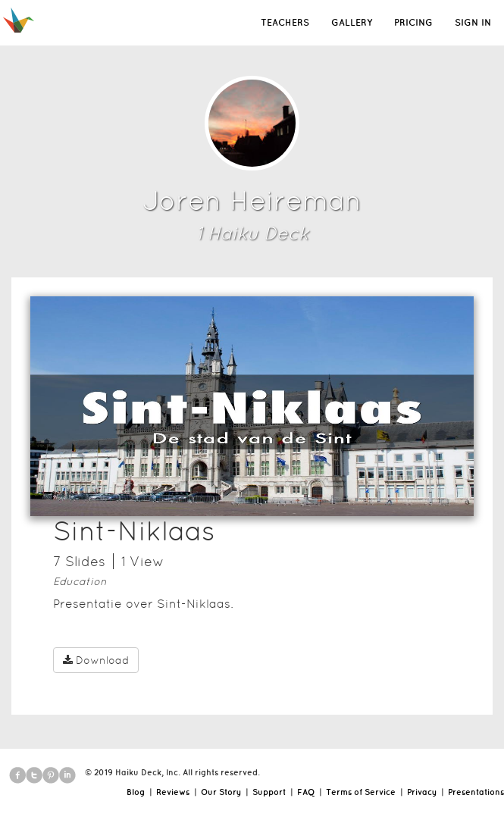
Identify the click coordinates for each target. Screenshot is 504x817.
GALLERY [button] (352, 22)
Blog (136, 792)
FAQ (306, 792)
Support (269, 792)
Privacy (422, 792)
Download (96, 660)
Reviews (173, 792)
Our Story (221, 792)
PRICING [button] (413, 22)
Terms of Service (361, 792)
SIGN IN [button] (473, 22)
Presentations (476, 792)
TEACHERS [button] (285, 22)
